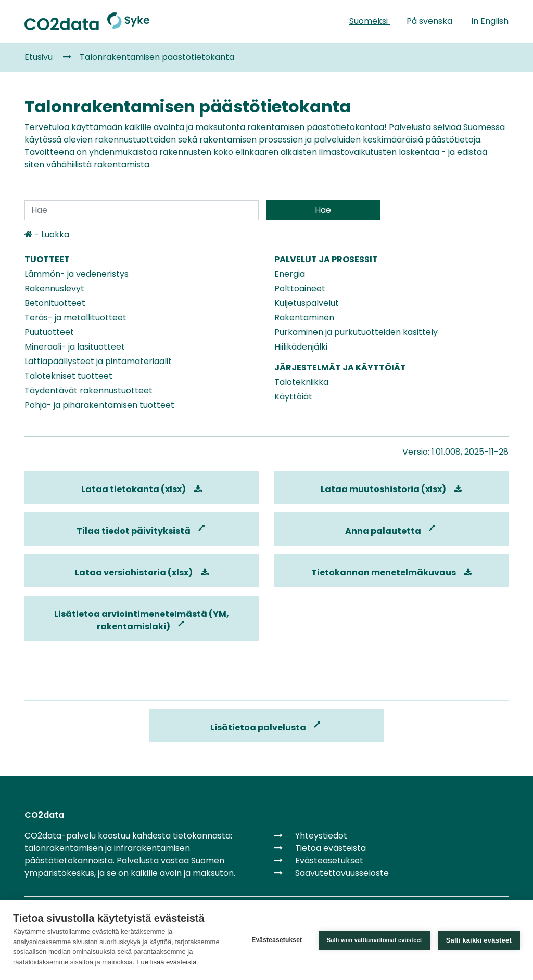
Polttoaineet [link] (300, 288)
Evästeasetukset (277, 940)
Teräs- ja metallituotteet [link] (75, 318)
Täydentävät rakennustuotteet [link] (88, 390)
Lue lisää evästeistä (167, 962)
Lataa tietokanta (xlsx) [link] (142, 489)
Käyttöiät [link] (293, 397)
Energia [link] (290, 274)
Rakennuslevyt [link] (54, 288)
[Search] (142, 210)
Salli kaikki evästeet (479, 940)
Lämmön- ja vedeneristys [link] (77, 274)
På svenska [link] (430, 21)
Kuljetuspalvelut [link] (307, 303)
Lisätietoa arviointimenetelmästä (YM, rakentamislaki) (142, 620)
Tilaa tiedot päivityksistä (142, 531)
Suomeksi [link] (370, 21)
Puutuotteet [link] (49, 332)
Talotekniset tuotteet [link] (68, 376)
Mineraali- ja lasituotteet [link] (75, 347)
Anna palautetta (391, 531)
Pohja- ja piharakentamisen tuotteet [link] (99, 405)
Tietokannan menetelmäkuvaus (392, 572)
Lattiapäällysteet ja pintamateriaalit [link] (98, 361)
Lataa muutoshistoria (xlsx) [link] (391, 489)
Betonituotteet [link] (55, 303)
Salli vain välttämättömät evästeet (375, 940)
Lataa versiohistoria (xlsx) (142, 572)
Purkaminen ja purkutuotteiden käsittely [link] (356, 332)
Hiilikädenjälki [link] (301, 347)
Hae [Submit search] (323, 210)
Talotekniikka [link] (301, 382)
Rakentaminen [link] (304, 318)
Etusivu (39, 57)
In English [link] (490, 21)
